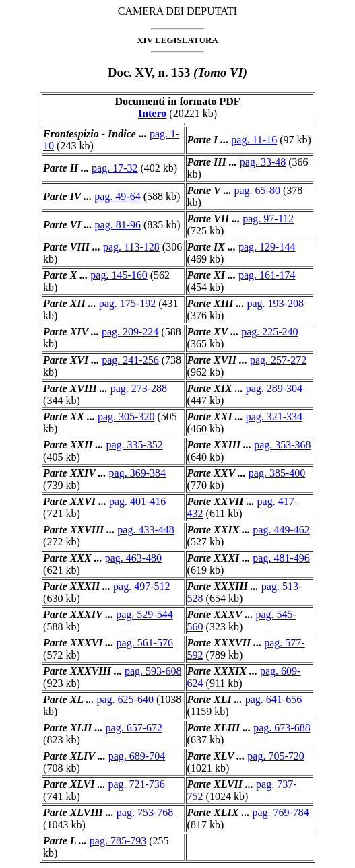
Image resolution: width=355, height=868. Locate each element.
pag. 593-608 (153, 671)
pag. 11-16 (254, 140)
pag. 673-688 (282, 728)
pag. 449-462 (281, 530)
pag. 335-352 (134, 445)
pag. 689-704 (137, 756)
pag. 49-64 (117, 196)
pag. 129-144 (267, 247)
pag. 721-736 (136, 784)
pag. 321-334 (274, 416)
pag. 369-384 (137, 473)
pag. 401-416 (137, 501)
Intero (152, 113)
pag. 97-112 (268, 219)
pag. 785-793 (118, 841)
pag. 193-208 (275, 303)
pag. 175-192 (127, 303)
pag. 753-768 (145, 812)
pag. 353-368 (282, 445)
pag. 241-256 (130, 360)
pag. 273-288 (139, 388)
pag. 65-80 (257, 190)
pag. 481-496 (281, 558)
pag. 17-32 (115, 168)
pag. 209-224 (130, 332)
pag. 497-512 (141, 586)
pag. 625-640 (125, 699)
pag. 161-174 (267, 275)
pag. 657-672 (134, 728)
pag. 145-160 (119, 275)
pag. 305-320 (126, 416)
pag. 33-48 (263, 162)
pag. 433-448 (146, 530)
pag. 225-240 (269, 332)
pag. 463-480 (133, 558)
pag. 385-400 (277, 473)
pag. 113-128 (131, 247)
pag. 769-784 (280, 812)
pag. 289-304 (274, 388)
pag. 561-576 (145, 643)
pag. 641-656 (273, 699)
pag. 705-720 (276, 756)
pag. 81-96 (118, 225)
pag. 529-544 (144, 614)
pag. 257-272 (278, 360)
